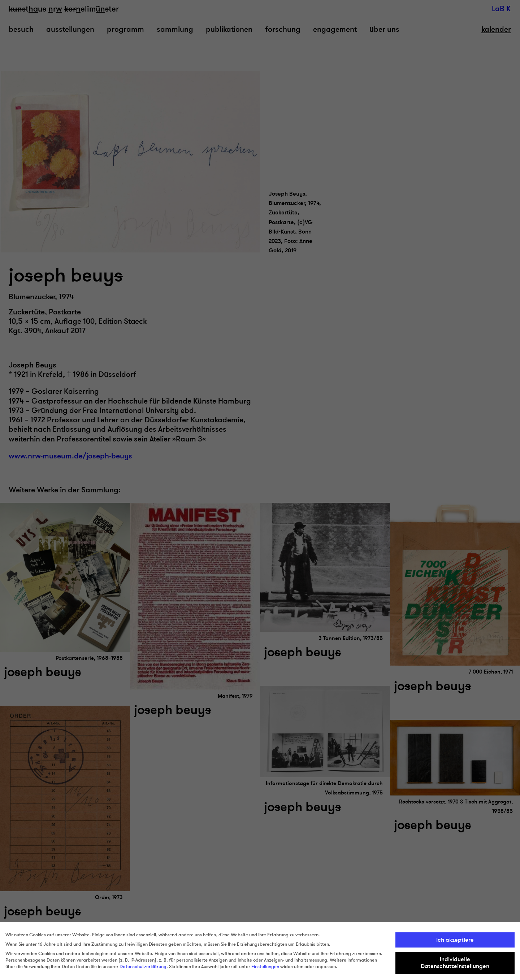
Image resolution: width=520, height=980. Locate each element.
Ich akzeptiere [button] (455, 940)
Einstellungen (265, 967)
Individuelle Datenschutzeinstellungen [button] (455, 963)
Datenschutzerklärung (143, 967)
